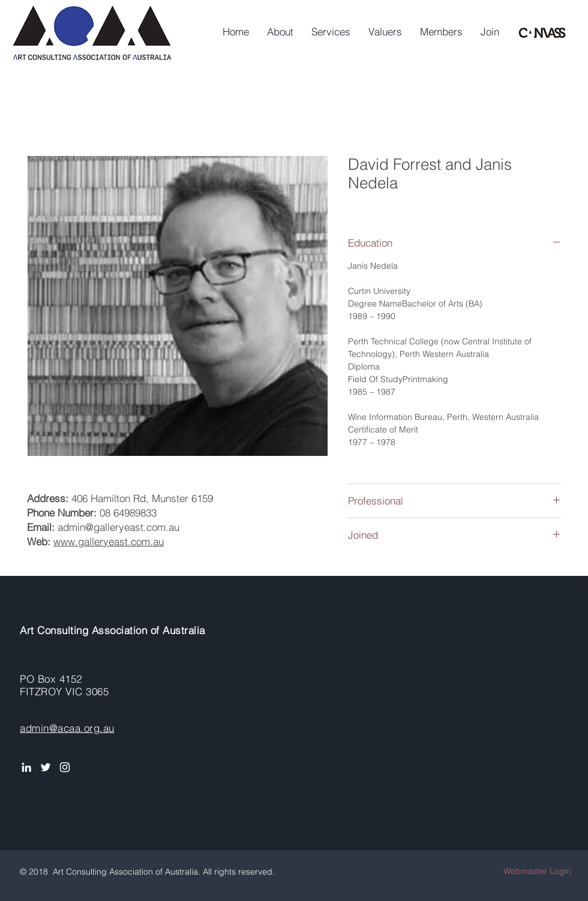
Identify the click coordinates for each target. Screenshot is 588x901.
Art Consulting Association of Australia (112, 630)
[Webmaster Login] (537, 871)
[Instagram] (65, 767)
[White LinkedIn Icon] (26, 767)
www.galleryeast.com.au (109, 541)
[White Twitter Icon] (46, 767)
